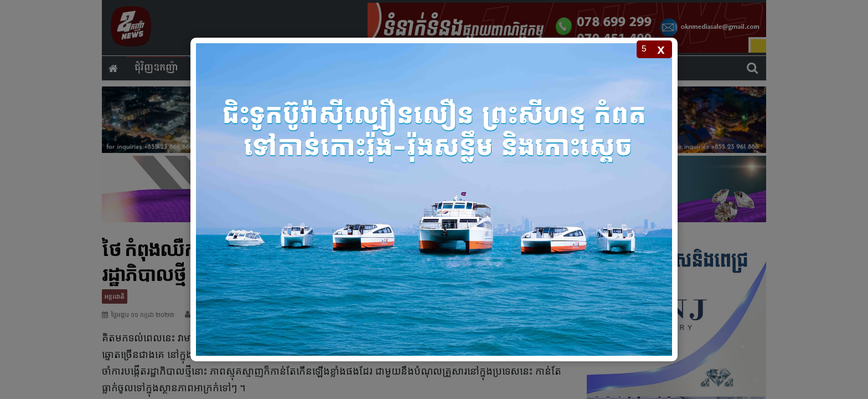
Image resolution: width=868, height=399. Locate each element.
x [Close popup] (661, 49)
